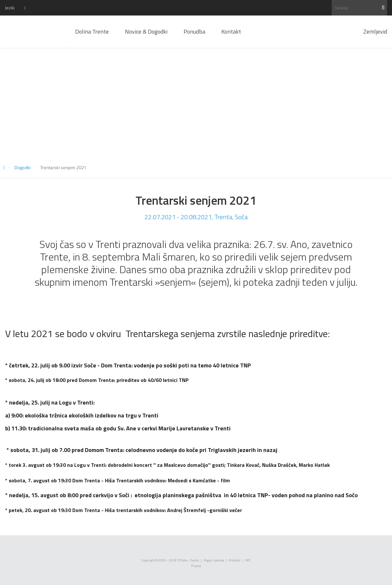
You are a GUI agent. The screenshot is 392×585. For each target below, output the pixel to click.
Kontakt (231, 31)
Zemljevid (375, 31)
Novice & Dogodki (146, 31)
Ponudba (194, 31)
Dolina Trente (92, 31)
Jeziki (10, 8)
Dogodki (23, 167)
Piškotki (235, 560)
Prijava (196, 566)
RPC (248, 560)
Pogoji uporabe (214, 560)
